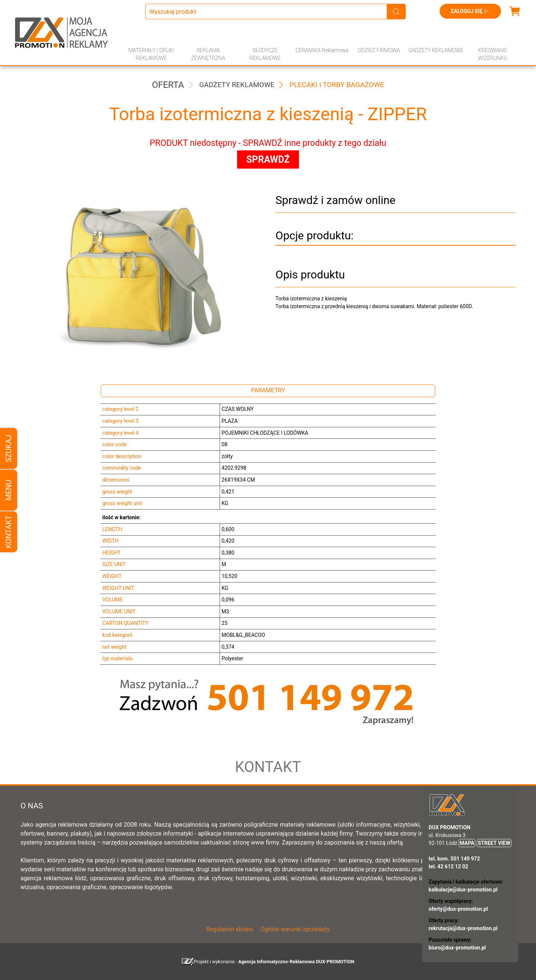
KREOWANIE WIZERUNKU (493, 54)
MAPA (467, 843)
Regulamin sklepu (230, 929)
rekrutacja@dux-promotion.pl (463, 928)
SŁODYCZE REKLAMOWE (265, 54)
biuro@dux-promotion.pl (457, 948)
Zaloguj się (470, 11)
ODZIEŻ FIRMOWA (379, 50)
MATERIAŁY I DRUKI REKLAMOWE (151, 54)
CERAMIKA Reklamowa (322, 50)
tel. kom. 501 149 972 (454, 859)
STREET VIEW (494, 843)
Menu (9, 490)
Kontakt (9, 532)
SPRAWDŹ (268, 159)
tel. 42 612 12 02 (449, 866)
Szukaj (9, 448)
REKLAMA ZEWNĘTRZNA (208, 54)
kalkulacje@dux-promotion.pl (463, 890)
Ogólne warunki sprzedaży (295, 929)
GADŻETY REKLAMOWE (436, 50)
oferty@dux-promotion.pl (458, 909)
